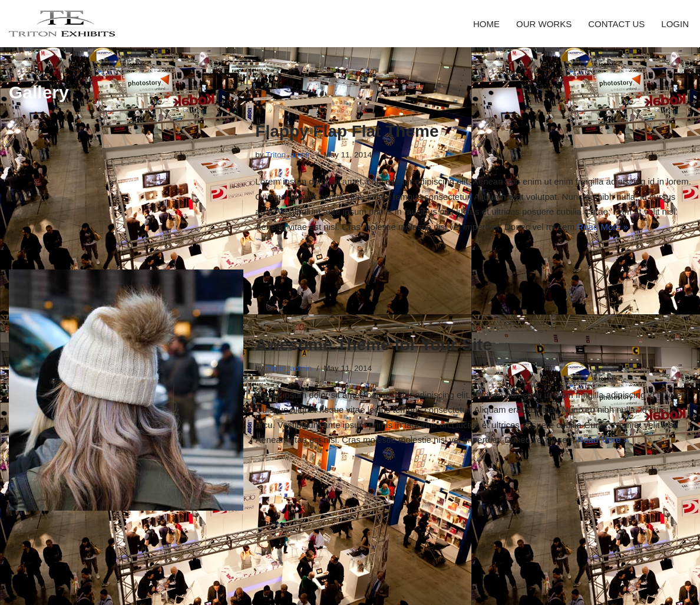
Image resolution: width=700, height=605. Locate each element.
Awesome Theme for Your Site (373, 345)
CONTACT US (616, 24)
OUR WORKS (544, 24)
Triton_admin (289, 155)
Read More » (602, 227)
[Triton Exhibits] (62, 24)
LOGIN (675, 24)
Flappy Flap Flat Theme (347, 131)
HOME (486, 24)
